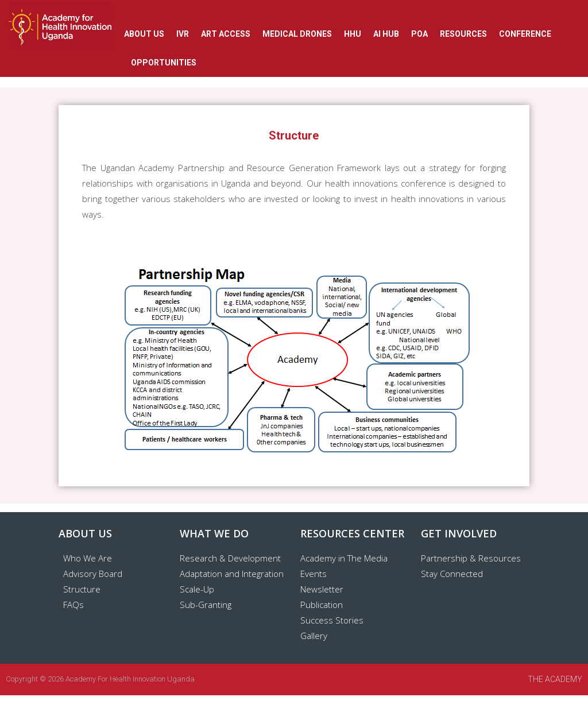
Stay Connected (452, 574)
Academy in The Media (344, 558)
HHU (353, 34)
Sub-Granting (206, 605)
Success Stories (332, 620)
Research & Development (230, 558)
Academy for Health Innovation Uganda (130, 679)
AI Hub (386, 34)
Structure (82, 589)
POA (419, 34)
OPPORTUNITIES (164, 63)
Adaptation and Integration (232, 574)
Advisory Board (93, 574)
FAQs (73, 605)
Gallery (314, 636)
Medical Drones (297, 34)
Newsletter (322, 589)
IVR (183, 34)
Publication (322, 605)
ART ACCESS (226, 34)
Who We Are (88, 558)
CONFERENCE (525, 34)
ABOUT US (144, 34)
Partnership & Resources (471, 558)
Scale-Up (197, 589)
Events (314, 574)
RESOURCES (463, 34)
